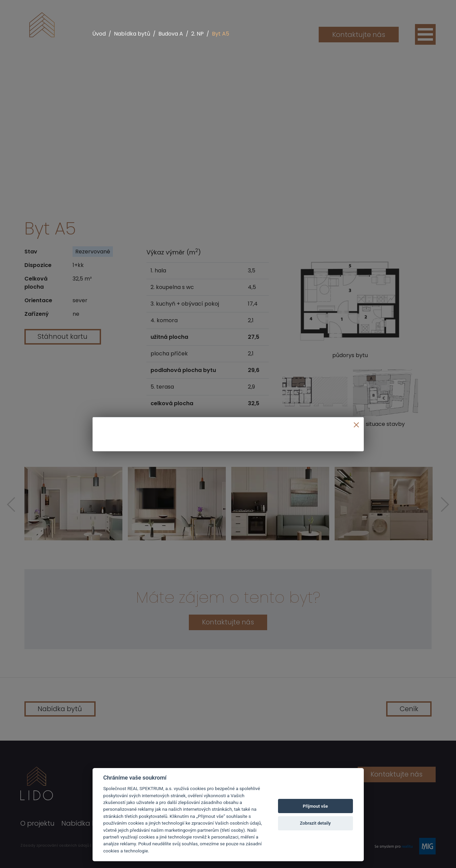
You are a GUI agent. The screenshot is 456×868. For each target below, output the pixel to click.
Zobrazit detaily (315, 823)
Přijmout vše (315, 806)
